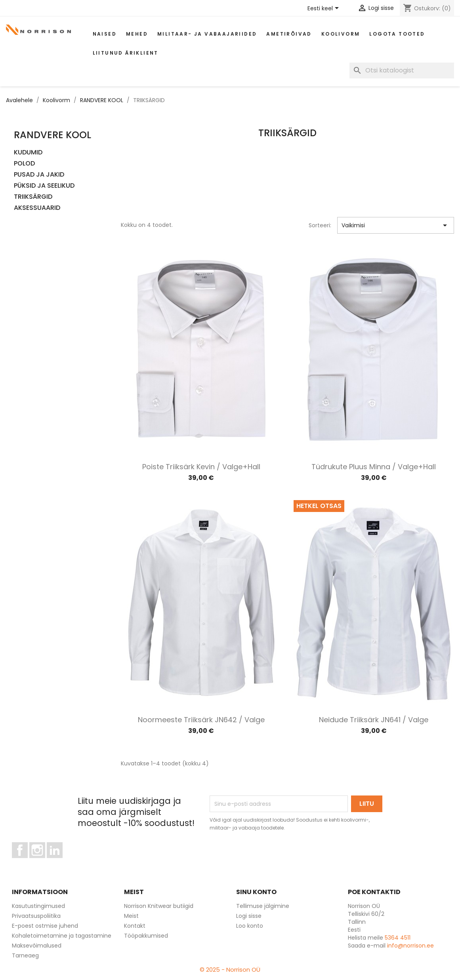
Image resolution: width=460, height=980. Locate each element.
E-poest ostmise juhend (45, 926)
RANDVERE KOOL (52, 135)
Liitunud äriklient (126, 53)
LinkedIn (59, 862)
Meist (131, 916)
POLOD (24, 164)
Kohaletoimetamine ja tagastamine (62, 936)
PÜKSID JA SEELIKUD (44, 186)
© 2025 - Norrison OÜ (230, 970)
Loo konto (250, 926)
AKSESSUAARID (37, 208)
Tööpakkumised (146, 936)
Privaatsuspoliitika (36, 916)
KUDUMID (28, 153)
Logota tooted (397, 34)
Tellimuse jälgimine (263, 906)
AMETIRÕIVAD (289, 34)
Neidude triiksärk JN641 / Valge (374, 720)
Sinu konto (256, 892)
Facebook (28, 862)
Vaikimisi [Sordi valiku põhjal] (396, 225)
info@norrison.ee (410, 946)
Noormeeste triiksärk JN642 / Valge (201, 720)
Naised (105, 34)
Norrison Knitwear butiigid (159, 906)
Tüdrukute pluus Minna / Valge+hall (374, 467)
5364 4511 (398, 938)
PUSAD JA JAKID (39, 175)
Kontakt (135, 926)
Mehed (137, 34)
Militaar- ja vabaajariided (207, 34)
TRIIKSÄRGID (33, 197)
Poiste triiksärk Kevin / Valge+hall (201, 467)
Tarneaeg (25, 955)
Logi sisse (249, 916)
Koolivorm (341, 34)
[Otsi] (402, 70)
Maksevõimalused (37, 946)
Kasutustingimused (38, 906)
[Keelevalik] (324, 9)
